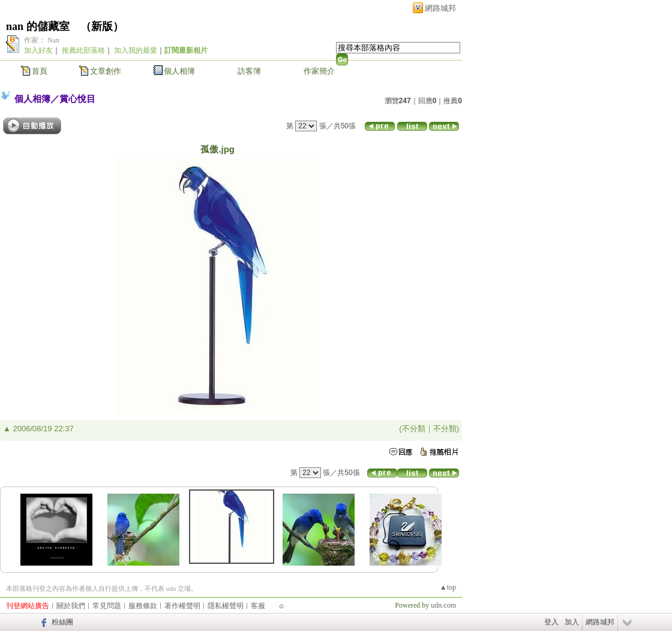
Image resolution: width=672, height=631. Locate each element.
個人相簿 (179, 71)
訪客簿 (249, 71)
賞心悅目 (77, 99)
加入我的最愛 (136, 50)
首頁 (40, 71)
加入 (572, 622)
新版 (102, 26)
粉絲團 (62, 622)
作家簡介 (319, 71)
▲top (448, 587)
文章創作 (106, 71)
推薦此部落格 (83, 50)
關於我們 (71, 606)
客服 (258, 606)
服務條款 (143, 606)
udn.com (443, 605)
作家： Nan (42, 40)
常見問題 (107, 606)
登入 (551, 622)
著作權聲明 (182, 606)
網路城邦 (440, 8)
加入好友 (38, 50)
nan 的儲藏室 (38, 26)
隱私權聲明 (226, 606)
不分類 (414, 429)
